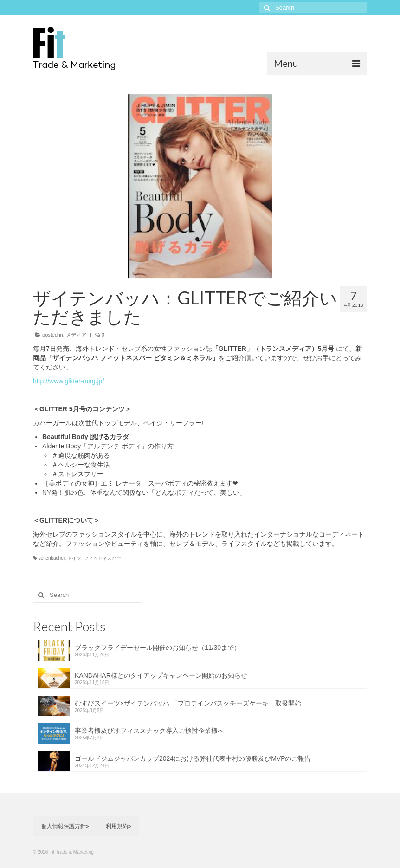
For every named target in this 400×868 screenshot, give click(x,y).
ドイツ (74, 558)
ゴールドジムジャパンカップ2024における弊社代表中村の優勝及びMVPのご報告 (193, 758)
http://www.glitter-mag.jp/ (68, 381)
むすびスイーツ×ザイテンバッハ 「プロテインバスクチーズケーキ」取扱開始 (188, 703)
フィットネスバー (103, 558)
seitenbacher (52, 558)
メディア (76, 335)
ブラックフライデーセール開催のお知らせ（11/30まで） (158, 648)
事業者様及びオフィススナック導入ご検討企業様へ (149, 731)
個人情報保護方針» (65, 826)
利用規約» (119, 826)
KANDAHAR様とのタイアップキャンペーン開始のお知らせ (161, 675)
